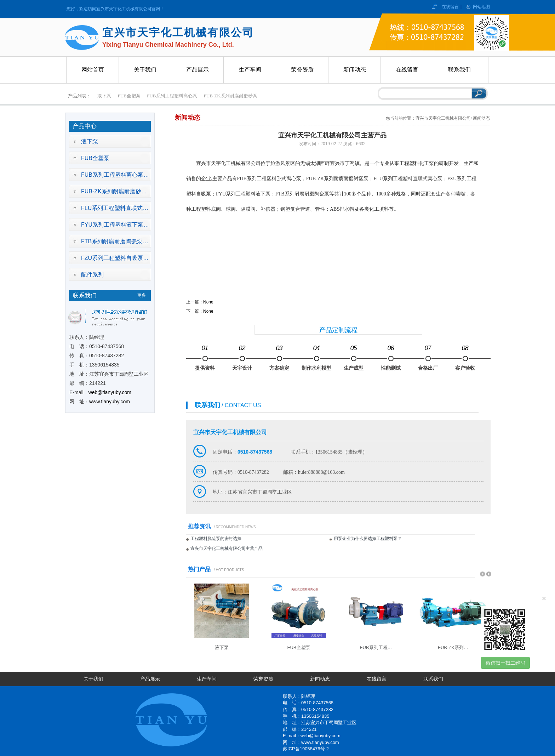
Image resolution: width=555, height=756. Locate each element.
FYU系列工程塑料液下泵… (115, 225)
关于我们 (93, 679)
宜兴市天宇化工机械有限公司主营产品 (227, 548)
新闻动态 (320, 679)
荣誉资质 (263, 679)
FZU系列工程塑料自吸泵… (115, 258)
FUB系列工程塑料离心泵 (172, 96)
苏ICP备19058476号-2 (306, 749)
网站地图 (481, 7)
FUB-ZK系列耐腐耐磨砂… (114, 191)
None (208, 302)
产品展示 (150, 679)
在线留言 (451, 7)
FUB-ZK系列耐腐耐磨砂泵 (231, 96)
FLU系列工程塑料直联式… (115, 208)
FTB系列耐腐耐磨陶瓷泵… (115, 241)
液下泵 (104, 96)
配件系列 (92, 275)
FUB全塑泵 (129, 96)
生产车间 (207, 679)
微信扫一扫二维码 (505, 663)
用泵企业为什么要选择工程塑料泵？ (368, 539)
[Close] (544, 598)
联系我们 (433, 679)
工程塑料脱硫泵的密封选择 (216, 539)
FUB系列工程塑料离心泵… (115, 175)
